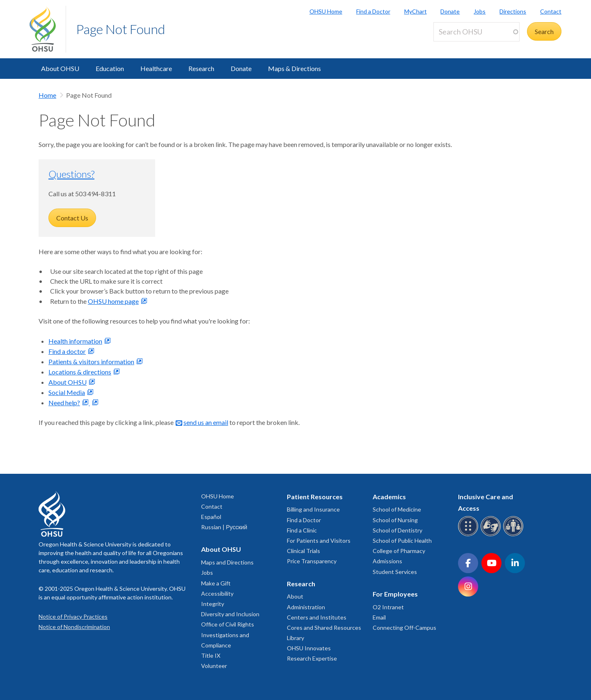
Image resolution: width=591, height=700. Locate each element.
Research (201, 68)
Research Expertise (312, 658)
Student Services (395, 572)
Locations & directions (80, 372)
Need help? (64, 403)
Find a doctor (67, 351)
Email (379, 617)
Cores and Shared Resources (324, 628)
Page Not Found (120, 29)
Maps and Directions (227, 562)
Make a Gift (216, 583)
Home (47, 95)
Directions (513, 11)
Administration (306, 607)
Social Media (67, 392)
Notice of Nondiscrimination (74, 627)
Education (110, 68)
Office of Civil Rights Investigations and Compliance (228, 635)
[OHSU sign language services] (492, 535)
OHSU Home (326, 11)
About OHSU (60, 68)
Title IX (211, 655)
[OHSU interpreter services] (514, 535)
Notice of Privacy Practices (73, 616)
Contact (551, 11)
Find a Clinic (302, 530)
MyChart (416, 11)
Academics (389, 497)
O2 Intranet (388, 607)
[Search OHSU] (476, 32)
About (295, 596)
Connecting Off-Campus (404, 628)
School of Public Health (402, 540)
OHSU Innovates (309, 648)
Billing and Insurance (313, 509)
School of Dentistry (397, 530)
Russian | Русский (224, 527)
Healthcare (156, 68)
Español (211, 517)
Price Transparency (312, 561)
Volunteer (214, 666)
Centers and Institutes (317, 617)
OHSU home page (113, 301)
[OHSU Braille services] (469, 535)
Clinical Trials (304, 551)
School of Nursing (395, 520)
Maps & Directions (294, 68)
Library (295, 638)
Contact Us (72, 218)
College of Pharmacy (399, 551)
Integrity (213, 604)
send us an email (206, 422)
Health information (75, 341)
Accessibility (217, 593)
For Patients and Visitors (319, 540)
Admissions (387, 561)
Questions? (71, 174)
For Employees (395, 594)
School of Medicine (397, 509)
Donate (450, 11)
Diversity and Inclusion (230, 614)
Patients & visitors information (91, 361)
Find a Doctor (373, 11)
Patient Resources (315, 497)
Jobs (480, 11)
